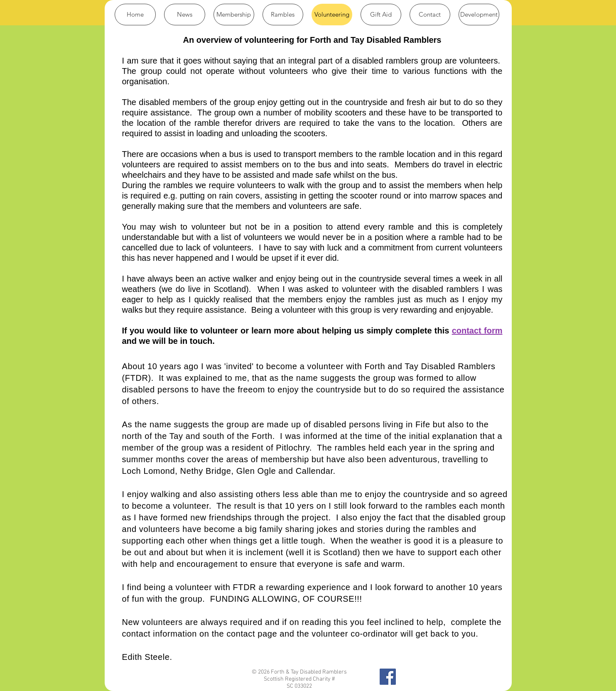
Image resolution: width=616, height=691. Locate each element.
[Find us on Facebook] (388, 677)
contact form (477, 331)
